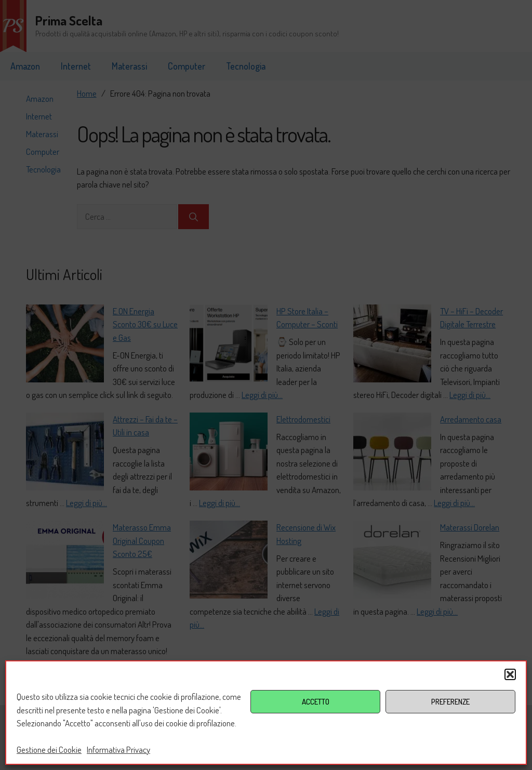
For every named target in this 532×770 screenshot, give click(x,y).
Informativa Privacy (118, 749)
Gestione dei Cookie (49, 749)
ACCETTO (316, 702)
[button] (510, 674)
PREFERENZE (450, 702)
